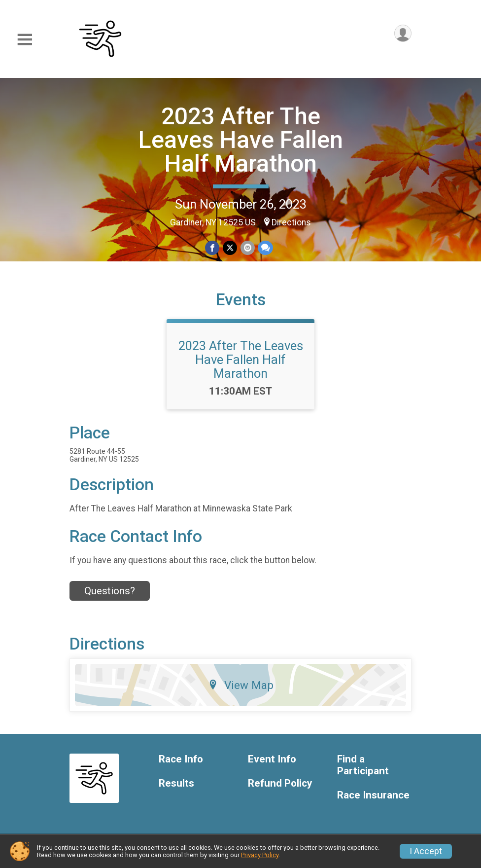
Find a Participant (363, 769)
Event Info (272, 763)
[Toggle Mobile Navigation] (25, 40)
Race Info (181, 763)
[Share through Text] (265, 248)
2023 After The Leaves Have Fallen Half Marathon (241, 140)
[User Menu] (402, 34)
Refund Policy (280, 787)
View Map (241, 689)
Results (176, 787)
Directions (291, 222)
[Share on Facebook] (213, 248)
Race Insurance (373, 799)
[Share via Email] (247, 248)
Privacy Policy (260, 855)
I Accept (426, 851)
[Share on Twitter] (230, 248)
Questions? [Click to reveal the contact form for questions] (110, 595)
